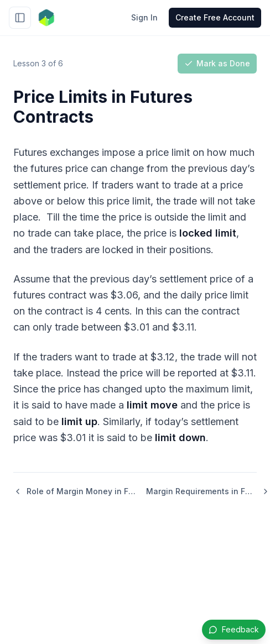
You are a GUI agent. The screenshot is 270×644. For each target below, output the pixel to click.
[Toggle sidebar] (20, 18)
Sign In (144, 17)
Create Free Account (215, 17)
